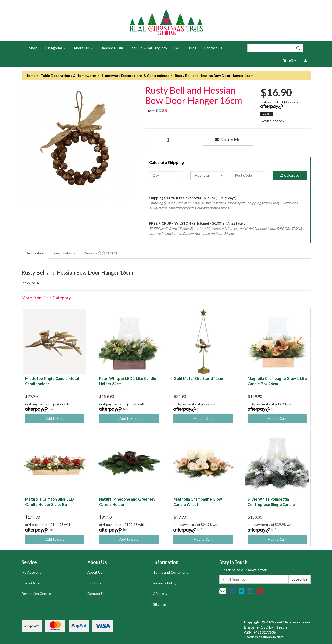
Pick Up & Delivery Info (149, 48)
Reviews (101, 253)
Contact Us (213, 48)
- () (290, 61)
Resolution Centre (36, 594)
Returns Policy (165, 583)
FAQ (178, 48)
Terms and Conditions (171, 572)
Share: (158, 111)
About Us (83, 48)
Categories (55, 48)
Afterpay (160, 594)
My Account (31, 572)
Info (286, 106)
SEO (265, 627)
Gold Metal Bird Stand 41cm (198, 378)
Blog (193, 48)
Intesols (281, 627)
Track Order (31, 583)
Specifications (64, 253)
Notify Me (228, 139)
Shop (33, 48)
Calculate (290, 175)
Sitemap (160, 604)
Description (35, 253)
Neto (280, 637)
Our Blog (94, 583)
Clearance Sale (111, 48)
